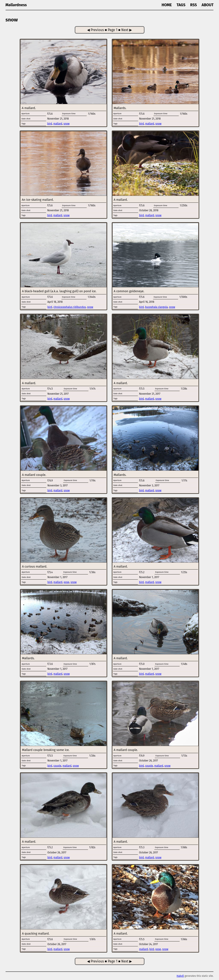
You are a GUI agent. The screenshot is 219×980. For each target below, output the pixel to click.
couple (57, 766)
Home (167, 5)
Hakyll (180, 976)
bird (50, 124)
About (208, 5)
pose (66, 582)
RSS (193, 5)
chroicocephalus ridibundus (70, 307)
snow (67, 124)
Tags (181, 5)
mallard (58, 124)
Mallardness (16, 5)
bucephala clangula (156, 307)
